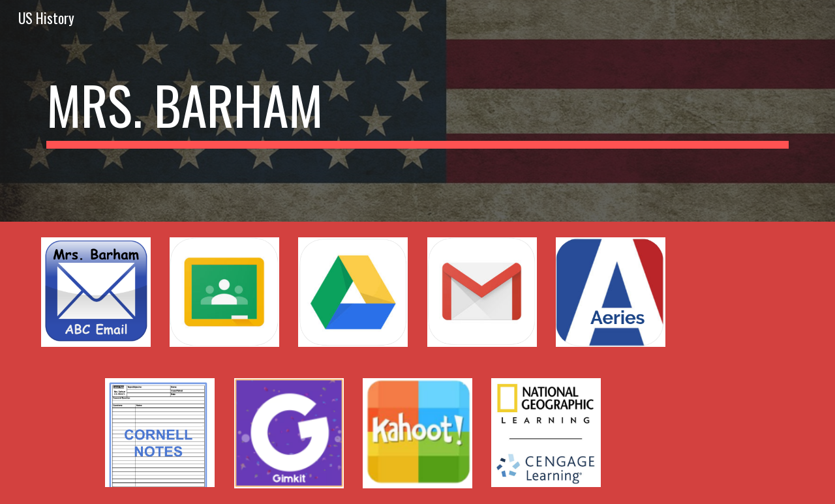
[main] (417, 111)
